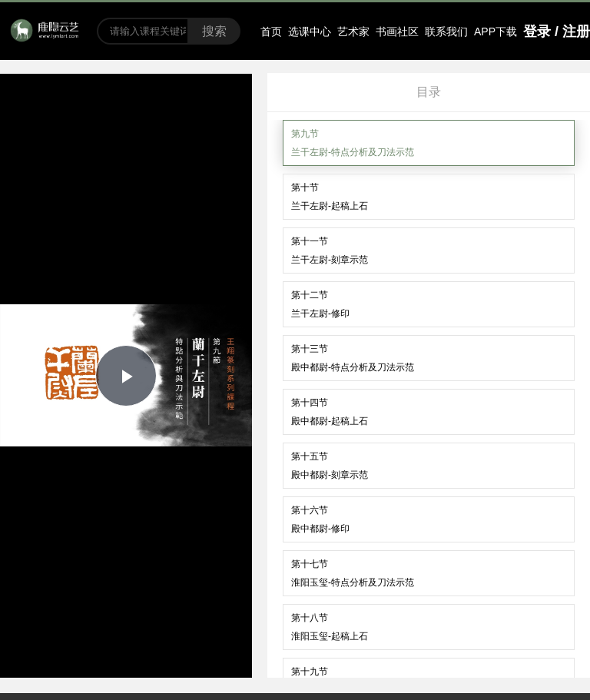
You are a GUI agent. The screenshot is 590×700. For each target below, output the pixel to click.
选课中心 (310, 32)
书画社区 (397, 32)
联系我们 (446, 32)
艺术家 (353, 32)
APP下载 (496, 32)
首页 (271, 32)
